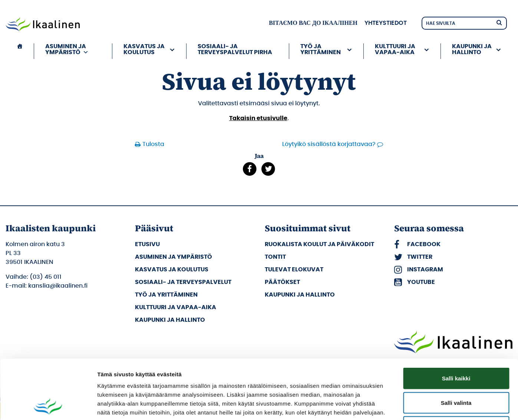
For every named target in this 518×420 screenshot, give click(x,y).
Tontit (275, 257)
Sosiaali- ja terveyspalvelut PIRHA (235, 49)
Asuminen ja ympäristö (67, 49)
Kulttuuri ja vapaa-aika (395, 49)
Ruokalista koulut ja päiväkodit (319, 244)
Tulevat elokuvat (294, 269)
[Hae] (499, 22)
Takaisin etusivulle (258, 118)
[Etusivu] (20, 51)
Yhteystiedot (386, 23)
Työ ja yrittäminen (321, 49)
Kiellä (456, 371)
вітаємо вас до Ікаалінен (313, 23)
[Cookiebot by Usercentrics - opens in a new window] (48, 406)
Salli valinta (456, 347)
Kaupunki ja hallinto (472, 49)
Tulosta (153, 144)
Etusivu (147, 244)
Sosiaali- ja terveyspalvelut (183, 282)
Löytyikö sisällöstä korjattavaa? (329, 144)
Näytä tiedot (397, 405)
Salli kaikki (456, 323)
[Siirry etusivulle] (43, 25)
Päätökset (282, 282)
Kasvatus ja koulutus (144, 49)
